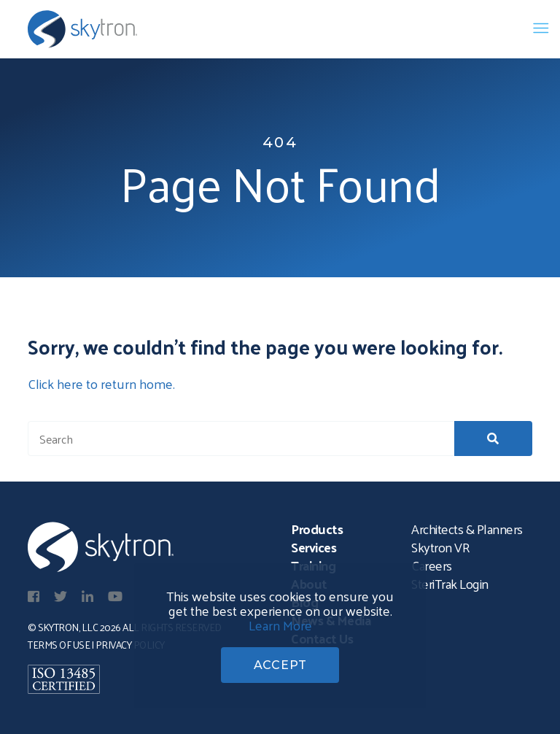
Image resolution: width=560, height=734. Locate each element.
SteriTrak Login (450, 583)
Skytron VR (440, 547)
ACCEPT (280, 665)
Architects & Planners (467, 529)
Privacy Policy (130, 645)
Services (314, 547)
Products (317, 529)
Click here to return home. (101, 383)
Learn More (280, 625)
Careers (432, 565)
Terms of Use (59, 645)
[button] (493, 439)
